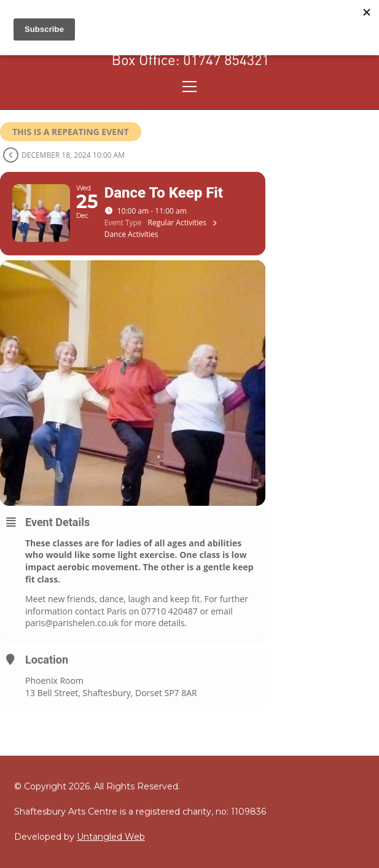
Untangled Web (111, 837)
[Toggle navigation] (189, 87)
